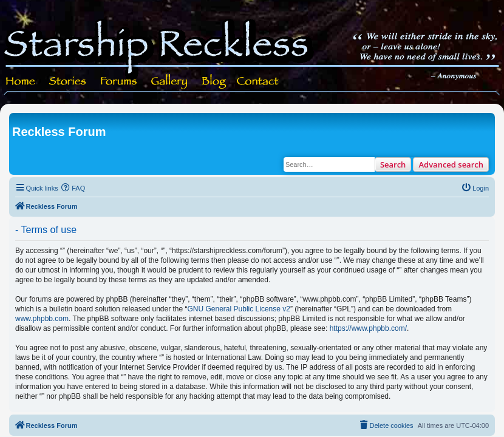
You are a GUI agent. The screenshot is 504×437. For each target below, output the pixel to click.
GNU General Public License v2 (239, 309)
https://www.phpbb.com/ (368, 328)
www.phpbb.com (42, 319)
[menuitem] (73, 188)
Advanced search (451, 164)
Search (393, 164)
